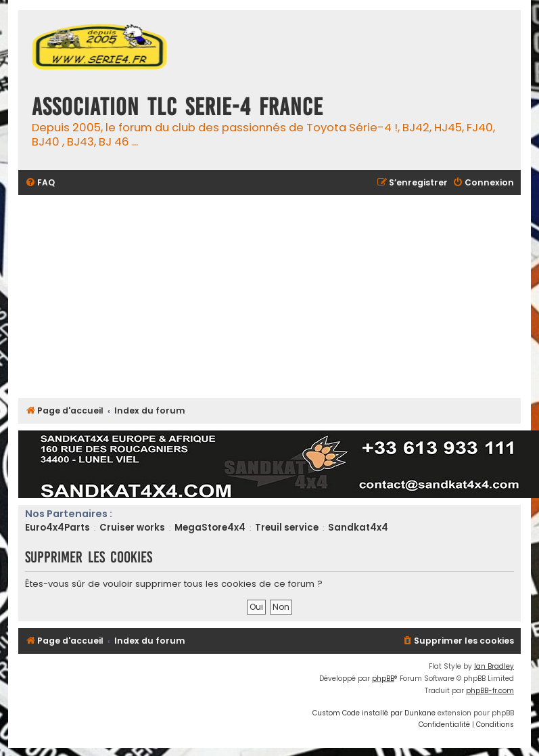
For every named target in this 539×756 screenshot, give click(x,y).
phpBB (383, 679)
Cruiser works (132, 528)
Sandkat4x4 (358, 528)
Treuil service (287, 528)
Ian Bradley (494, 666)
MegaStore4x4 (210, 528)
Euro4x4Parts (57, 528)
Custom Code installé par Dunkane (374, 713)
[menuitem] (40, 183)
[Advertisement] (278, 296)
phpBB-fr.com (490, 691)
